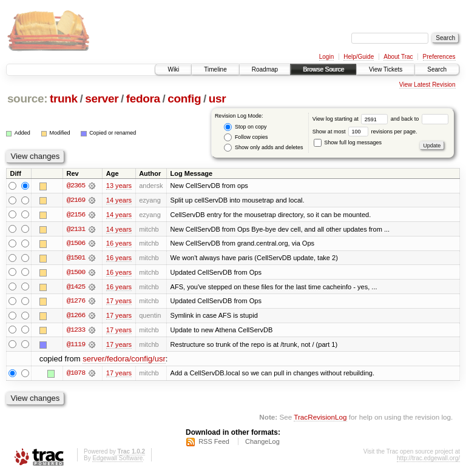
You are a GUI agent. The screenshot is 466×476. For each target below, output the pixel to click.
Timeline (215, 69)
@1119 (76, 346)
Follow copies (246, 137)
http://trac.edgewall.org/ (428, 460)
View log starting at (352, 119)
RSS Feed (214, 443)
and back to (420, 119)
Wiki (173, 69)
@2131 (76, 229)
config (184, 99)
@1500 (76, 273)
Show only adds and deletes (263, 148)
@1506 (76, 244)
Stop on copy (245, 127)
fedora (143, 99)
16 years (119, 244)
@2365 (76, 186)
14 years (119, 200)
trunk (64, 99)
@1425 (76, 287)
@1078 (76, 375)
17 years (119, 302)
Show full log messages (348, 142)
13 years (119, 186)
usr (218, 99)
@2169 (76, 200)
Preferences (439, 57)
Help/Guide (359, 57)
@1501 (76, 258)
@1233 (76, 331)
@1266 (76, 317)
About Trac (398, 57)
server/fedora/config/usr (124, 360)
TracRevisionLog (320, 419)
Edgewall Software (117, 460)
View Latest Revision (427, 85)
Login (326, 57)
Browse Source (323, 69)
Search (437, 69)
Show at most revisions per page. (365, 132)
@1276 (76, 302)
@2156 (76, 215)
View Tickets (386, 69)
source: (27, 99)
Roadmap (265, 69)
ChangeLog (262, 443)
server (102, 99)
